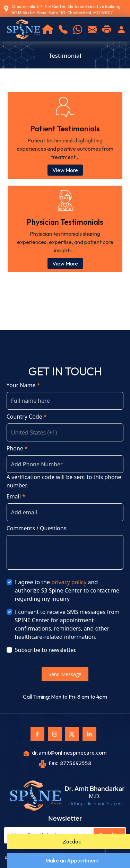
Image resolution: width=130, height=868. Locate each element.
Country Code (27, 417)
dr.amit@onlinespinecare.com (65, 753)
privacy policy (69, 582)
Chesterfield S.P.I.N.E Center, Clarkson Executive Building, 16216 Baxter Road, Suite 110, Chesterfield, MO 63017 (67, 10)
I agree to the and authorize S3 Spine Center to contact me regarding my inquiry (67, 590)
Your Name (23, 385)
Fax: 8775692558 (65, 763)
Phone (17, 448)
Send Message (65, 674)
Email (16, 496)
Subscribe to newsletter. (46, 650)
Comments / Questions (37, 528)
